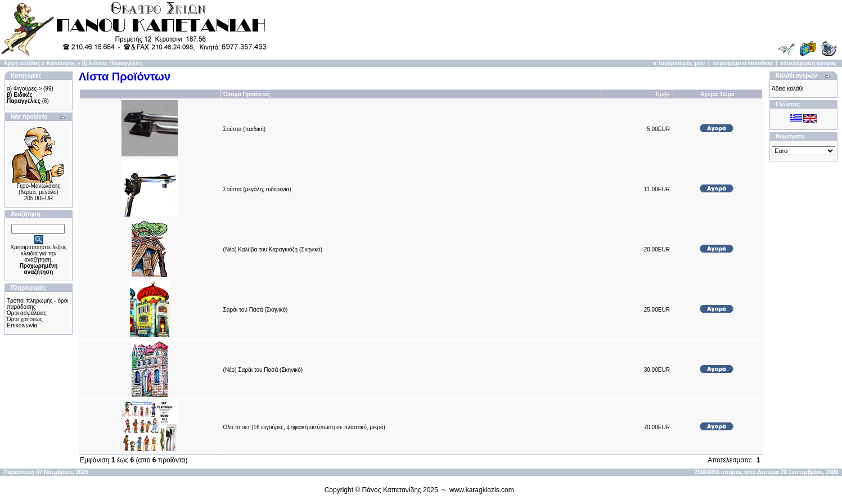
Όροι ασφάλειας (27, 313)
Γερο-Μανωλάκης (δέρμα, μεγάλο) (39, 189)
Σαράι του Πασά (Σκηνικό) (256, 310)
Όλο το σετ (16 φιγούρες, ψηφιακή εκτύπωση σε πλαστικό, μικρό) (304, 427)
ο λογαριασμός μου (679, 63)
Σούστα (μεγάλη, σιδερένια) (257, 189)
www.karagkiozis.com (482, 490)
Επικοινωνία (22, 325)
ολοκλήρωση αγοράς (809, 63)
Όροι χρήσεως (25, 319)
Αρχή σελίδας (22, 63)
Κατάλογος (61, 63)
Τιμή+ (662, 94)
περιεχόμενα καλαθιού (742, 63)
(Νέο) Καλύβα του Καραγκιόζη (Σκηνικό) (273, 249)
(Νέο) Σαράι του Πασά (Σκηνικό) (263, 370)
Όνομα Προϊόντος (247, 94)
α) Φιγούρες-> (24, 89)
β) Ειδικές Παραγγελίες (112, 63)
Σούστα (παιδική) (245, 129)
